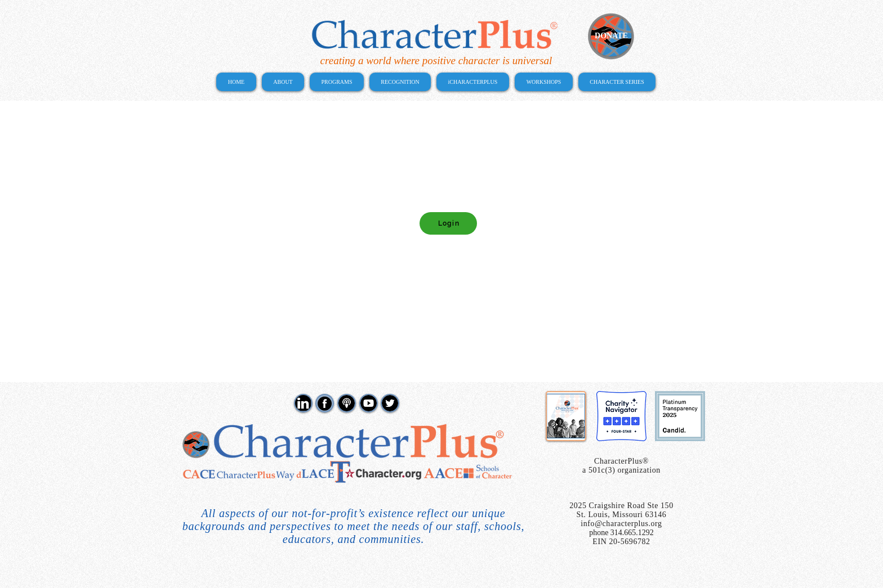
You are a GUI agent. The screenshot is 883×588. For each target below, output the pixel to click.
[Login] (448, 223)
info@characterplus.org (621, 524)
